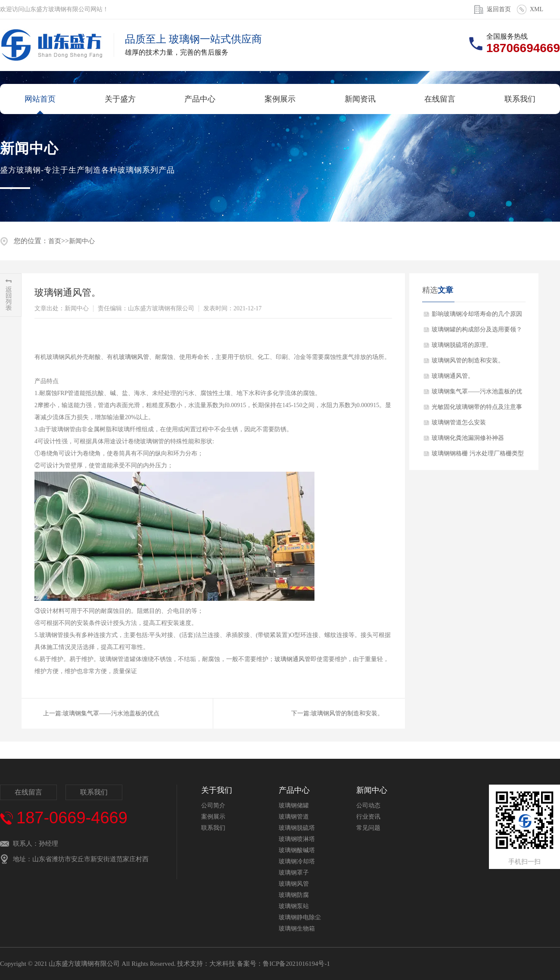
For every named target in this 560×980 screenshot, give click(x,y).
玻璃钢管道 (294, 817)
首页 (55, 241)
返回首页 (499, 9)
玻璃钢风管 (134, 357)
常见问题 (368, 828)
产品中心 (200, 99)
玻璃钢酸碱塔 (297, 850)
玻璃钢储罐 (294, 805)
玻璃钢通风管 (292, 659)
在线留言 (440, 99)
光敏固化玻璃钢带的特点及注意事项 (477, 409)
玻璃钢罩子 (294, 873)
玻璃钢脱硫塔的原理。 (462, 345)
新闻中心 (82, 241)
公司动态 (368, 805)
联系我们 (520, 99)
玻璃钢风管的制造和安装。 (347, 713)
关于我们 (217, 790)
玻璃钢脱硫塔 (297, 828)
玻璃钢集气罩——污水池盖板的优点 (111, 713)
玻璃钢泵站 (294, 906)
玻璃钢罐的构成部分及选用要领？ (477, 329)
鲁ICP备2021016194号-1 (296, 964)
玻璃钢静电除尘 (300, 917)
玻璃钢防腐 (294, 895)
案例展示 (280, 99)
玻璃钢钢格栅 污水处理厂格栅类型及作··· (478, 456)
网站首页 (40, 99)
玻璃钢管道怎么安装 (459, 422)
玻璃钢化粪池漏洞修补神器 (468, 438)
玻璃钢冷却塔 (297, 861)
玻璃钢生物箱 (297, 929)
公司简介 (213, 805)
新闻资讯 (360, 99)
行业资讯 (368, 817)
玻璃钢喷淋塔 (297, 839)
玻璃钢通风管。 (453, 376)
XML (537, 9)
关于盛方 (120, 99)
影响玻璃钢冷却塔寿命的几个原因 (477, 314)
